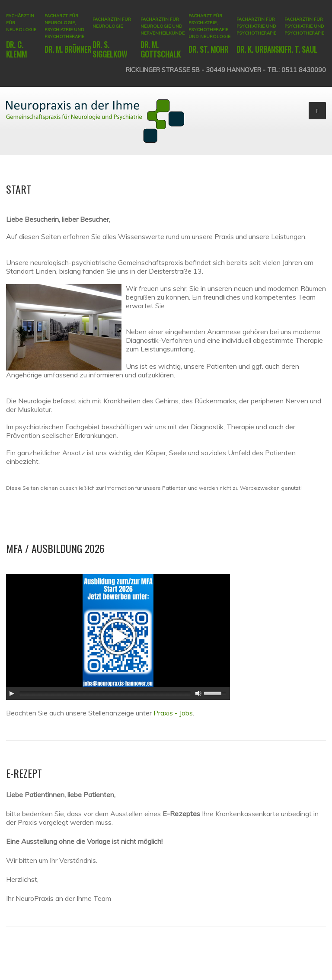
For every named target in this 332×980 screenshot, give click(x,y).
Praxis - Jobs (173, 713)
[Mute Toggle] (198, 693)
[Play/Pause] (12, 693)
